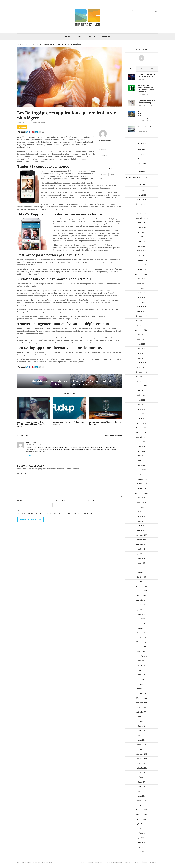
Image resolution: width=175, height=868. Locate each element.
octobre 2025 (141, 214)
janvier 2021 (142, 475)
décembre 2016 (142, 698)
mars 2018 (142, 628)
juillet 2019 (141, 554)
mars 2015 (141, 796)
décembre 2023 (142, 316)
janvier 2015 (142, 805)
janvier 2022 (142, 423)
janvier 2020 (141, 530)
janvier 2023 (142, 367)
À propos (153, 862)
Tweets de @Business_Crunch (136, 178)
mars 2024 (142, 302)
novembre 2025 (141, 209)
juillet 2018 (142, 610)
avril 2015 (141, 791)
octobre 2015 (142, 763)
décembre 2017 (141, 642)
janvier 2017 (141, 693)
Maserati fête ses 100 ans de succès (146, 128)
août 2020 (142, 498)
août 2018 (142, 605)
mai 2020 (141, 512)
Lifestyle (92, 37)
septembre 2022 (141, 386)
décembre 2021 (142, 428)
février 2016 (141, 745)
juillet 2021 (141, 447)
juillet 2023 (141, 339)
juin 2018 (142, 614)
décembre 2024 (141, 260)
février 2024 (142, 307)
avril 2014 (142, 847)
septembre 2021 (141, 437)
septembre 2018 (142, 600)
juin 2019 (141, 558)
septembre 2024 (142, 274)
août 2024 (142, 279)
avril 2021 (141, 461)
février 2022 (141, 419)
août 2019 (141, 549)
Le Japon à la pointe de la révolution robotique (146, 102)
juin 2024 (142, 288)
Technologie (106, 37)
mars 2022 (141, 414)
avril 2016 (141, 735)
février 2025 (142, 251)
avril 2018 (142, 624)
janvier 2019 (142, 582)
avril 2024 (142, 297)
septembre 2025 (142, 218)
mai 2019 (142, 563)
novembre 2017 (141, 647)
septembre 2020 (142, 493)
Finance (80, 37)
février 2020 (142, 526)
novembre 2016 (142, 703)
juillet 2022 (141, 395)
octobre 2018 (141, 596)
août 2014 (142, 829)
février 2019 (141, 577)
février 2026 (141, 195)
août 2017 (142, 661)
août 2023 (141, 335)
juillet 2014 (142, 833)
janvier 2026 (142, 200)
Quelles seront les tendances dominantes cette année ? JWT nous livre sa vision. (146, 89)
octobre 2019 (142, 540)
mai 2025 (141, 237)
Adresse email (59, 501)
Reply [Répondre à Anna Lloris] (29, 456)
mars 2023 (141, 358)
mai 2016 (142, 731)
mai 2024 (141, 293)
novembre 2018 (141, 591)
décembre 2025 (141, 204)
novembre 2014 (141, 815)
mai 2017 (141, 675)
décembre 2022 (142, 372)
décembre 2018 (141, 586)
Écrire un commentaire (113, 436)
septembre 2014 (142, 824)
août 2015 (141, 773)
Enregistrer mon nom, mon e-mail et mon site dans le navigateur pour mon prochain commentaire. (56, 514)
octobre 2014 (141, 819)
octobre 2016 (142, 707)
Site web (91, 501)
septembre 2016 (141, 712)
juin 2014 (142, 838)
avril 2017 (142, 680)
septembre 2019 (141, 544)
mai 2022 (142, 405)
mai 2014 (141, 843)
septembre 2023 (141, 330)
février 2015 (141, 801)
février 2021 (141, 470)
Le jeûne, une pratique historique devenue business (105, 423)
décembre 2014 (141, 810)
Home (19, 44)
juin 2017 (142, 670)
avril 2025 (142, 242)
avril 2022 (141, 409)
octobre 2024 (141, 269)
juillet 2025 (142, 228)
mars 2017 (142, 684)
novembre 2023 (142, 321)
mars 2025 (142, 246)
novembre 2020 (141, 484)
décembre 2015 (142, 754)
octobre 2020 (141, 489)
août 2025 (142, 223)
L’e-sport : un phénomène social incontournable (147, 76)
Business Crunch (40, 122)
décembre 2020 (141, 479)
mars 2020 (142, 521)
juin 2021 (141, 451)
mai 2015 (142, 787)
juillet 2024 (142, 284)
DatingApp (104, 175)
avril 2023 (141, 353)
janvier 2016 (142, 749)
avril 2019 (141, 568)
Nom (20, 501)
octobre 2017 (141, 652)
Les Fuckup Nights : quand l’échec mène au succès (68, 423)
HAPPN (112, 175)
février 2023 (141, 363)
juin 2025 (142, 232)
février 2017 (142, 689)
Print (102, 161)
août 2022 (141, 391)
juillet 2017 (142, 666)
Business (68, 37)
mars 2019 (141, 572)
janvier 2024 (141, 311)
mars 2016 (141, 740)
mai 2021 (142, 456)
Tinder (102, 178)
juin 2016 (141, 726)
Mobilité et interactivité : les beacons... (49, 383)
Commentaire (22, 473)
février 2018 (142, 633)
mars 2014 (142, 852)
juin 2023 (141, 344)
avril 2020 (142, 516)
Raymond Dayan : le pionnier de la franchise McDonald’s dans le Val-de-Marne (31, 424)
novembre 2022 (142, 377)
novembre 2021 (142, 433)
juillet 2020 (142, 502)
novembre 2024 (141, 265)
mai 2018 (141, 619)
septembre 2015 (141, 768)
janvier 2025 (141, 256)
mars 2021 (141, 465)
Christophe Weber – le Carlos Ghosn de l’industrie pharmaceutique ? (145, 115)
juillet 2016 (141, 721)
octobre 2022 (142, 381)
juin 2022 (141, 400)
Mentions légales (141, 862)
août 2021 (141, 442)
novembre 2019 (142, 535)
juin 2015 (141, 782)
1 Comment (104, 155)
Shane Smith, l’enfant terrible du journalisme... (93, 383)
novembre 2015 (142, 759)
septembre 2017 (142, 656)
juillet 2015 (141, 777)
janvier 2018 (141, 638)
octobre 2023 (142, 325)
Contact (128, 862)
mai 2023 (142, 349)
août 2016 (141, 717)
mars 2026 (141, 190)
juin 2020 (142, 507)
